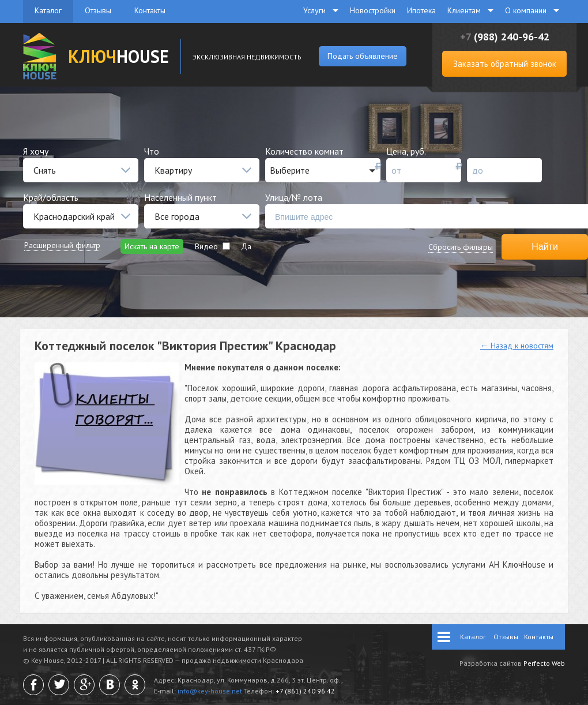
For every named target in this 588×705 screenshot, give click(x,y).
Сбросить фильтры (461, 247)
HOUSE (118, 56)
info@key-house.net (210, 691)
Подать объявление (363, 56)
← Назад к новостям (517, 346)
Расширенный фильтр (62, 245)
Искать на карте (152, 246)
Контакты (150, 10)
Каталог (48, 10)
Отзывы (98, 10)
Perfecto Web (544, 663)
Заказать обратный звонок (505, 64)
